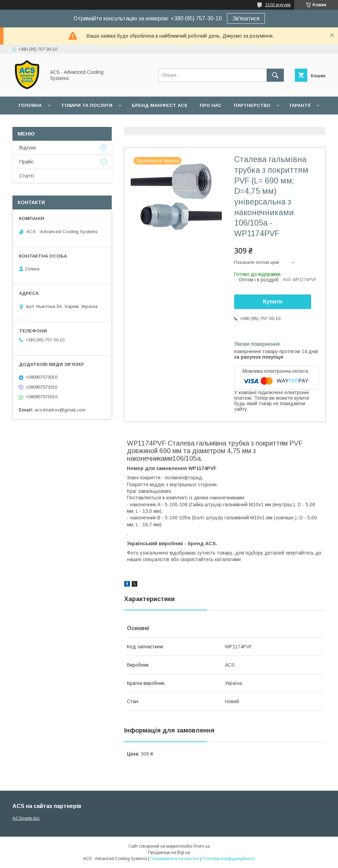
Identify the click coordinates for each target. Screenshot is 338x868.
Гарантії (300, 105)
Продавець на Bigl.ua (169, 852)
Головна (30, 105)
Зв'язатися (246, 18)
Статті (27, 176)
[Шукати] (275, 75)
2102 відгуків (278, 5)
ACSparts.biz (26, 818)
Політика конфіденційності (229, 859)
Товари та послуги (87, 105)
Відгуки (28, 148)
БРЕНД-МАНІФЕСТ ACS (160, 105)
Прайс (26, 162)
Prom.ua (202, 846)
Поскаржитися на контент (175, 859)
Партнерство (252, 105)
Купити (273, 302)
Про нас (211, 105)
